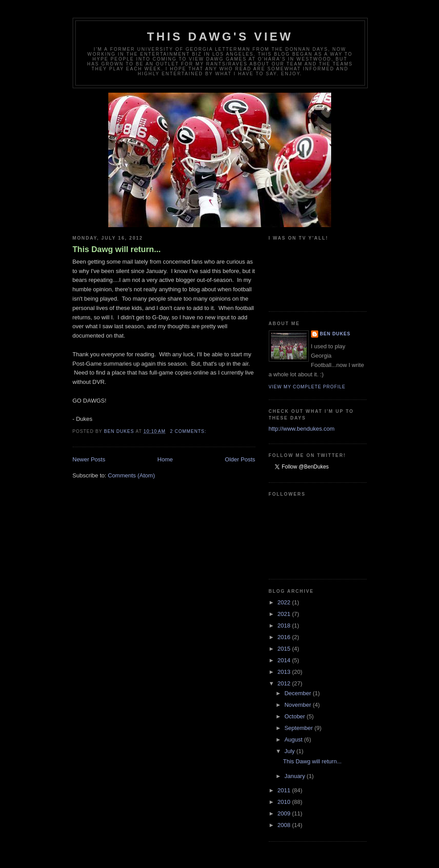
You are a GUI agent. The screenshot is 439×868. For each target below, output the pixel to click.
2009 (285, 813)
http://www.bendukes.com (302, 429)
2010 (285, 802)
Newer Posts (89, 459)
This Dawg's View (220, 37)
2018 (285, 626)
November (299, 705)
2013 (285, 672)
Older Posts (240, 459)
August (294, 740)
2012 (285, 683)
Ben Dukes (335, 334)
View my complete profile (307, 387)
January (295, 776)
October (295, 716)
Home (165, 459)
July (290, 751)
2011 (285, 790)
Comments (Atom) (131, 475)
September (299, 728)
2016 (285, 637)
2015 (285, 649)
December (299, 693)
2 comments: (189, 431)
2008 (285, 825)
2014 (285, 660)
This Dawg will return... (117, 249)
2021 (285, 614)
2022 (285, 602)
